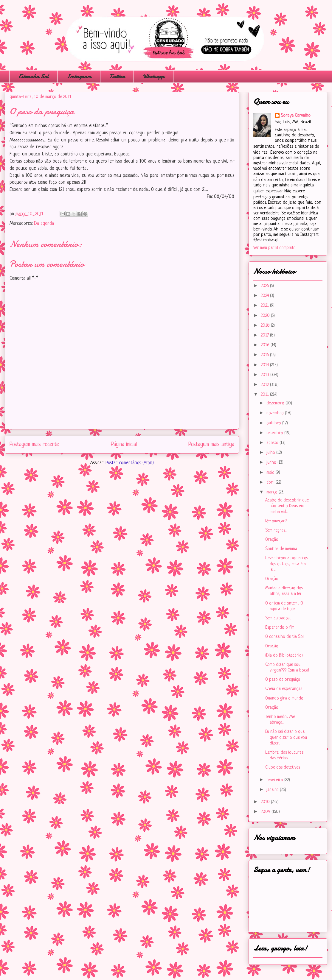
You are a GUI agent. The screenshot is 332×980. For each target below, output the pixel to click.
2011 (265, 395)
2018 (266, 326)
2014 (265, 365)
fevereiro (275, 780)
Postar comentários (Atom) (130, 463)
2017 (265, 335)
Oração (272, 540)
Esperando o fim (280, 628)
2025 (265, 286)
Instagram (79, 76)
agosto (273, 443)
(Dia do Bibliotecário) (284, 656)
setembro (275, 433)
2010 (266, 802)
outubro (274, 423)
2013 (266, 375)
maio (271, 473)
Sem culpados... (278, 618)
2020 (266, 316)
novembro (276, 413)
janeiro (273, 790)
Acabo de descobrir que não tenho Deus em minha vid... (287, 506)
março (273, 492)
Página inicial (124, 445)
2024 (265, 296)
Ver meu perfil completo (274, 248)
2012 (265, 385)
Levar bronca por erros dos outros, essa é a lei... (287, 564)
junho (272, 463)
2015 (265, 355)
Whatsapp (153, 76)
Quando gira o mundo (284, 698)
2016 (266, 345)
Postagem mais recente (34, 445)
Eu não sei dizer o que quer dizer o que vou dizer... (286, 737)
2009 (266, 812)
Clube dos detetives (283, 768)
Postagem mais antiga (211, 445)
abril (271, 483)
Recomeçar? (276, 521)
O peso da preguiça (283, 680)
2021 (265, 306)
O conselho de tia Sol (284, 637)
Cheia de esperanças (284, 689)
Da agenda (44, 224)
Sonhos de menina (281, 549)
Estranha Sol (33, 76)
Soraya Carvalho (296, 116)
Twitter (117, 76)
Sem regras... (276, 530)
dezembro (276, 403)
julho (271, 453)
